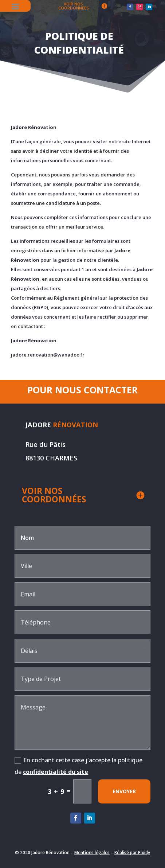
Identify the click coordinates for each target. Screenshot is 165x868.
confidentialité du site (56, 772)
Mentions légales (92, 853)
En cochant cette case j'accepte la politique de (78, 766)
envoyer (124, 791)
